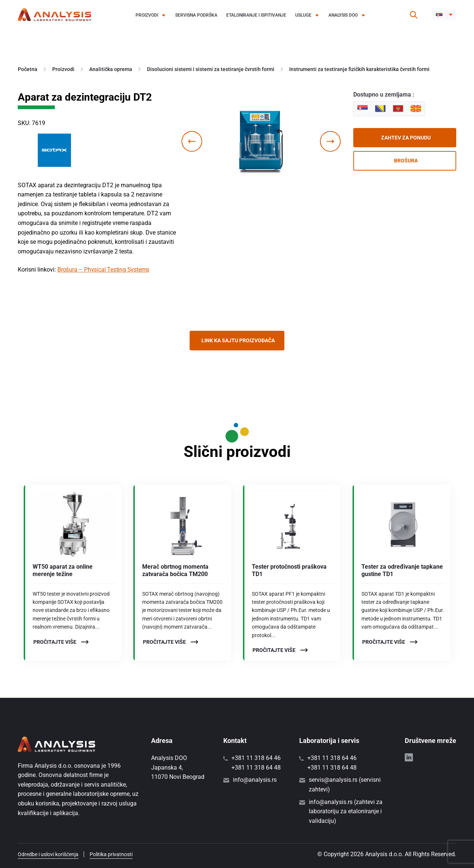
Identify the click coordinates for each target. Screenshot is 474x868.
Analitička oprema (111, 69)
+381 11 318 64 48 (256, 768)
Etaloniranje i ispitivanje (256, 15)
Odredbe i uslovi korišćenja (48, 854)
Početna (28, 69)
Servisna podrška (196, 15)
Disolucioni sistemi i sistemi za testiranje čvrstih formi (211, 69)
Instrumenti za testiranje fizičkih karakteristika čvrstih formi (359, 69)
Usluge (303, 15)
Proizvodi (147, 15)
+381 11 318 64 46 (256, 758)
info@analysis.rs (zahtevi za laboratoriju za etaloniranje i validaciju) (346, 811)
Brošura (406, 161)
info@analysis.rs (255, 780)
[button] (444, 15)
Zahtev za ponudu (406, 138)
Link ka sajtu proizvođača (238, 340)
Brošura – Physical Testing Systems (103, 270)
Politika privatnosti (111, 854)
